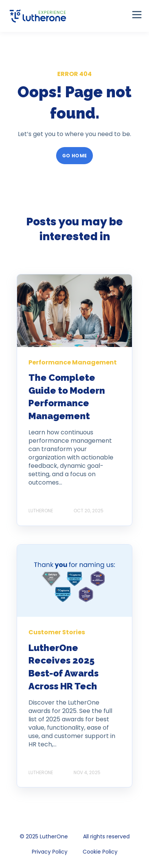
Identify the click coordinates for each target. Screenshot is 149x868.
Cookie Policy (100, 852)
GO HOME (75, 156)
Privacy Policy (50, 852)
